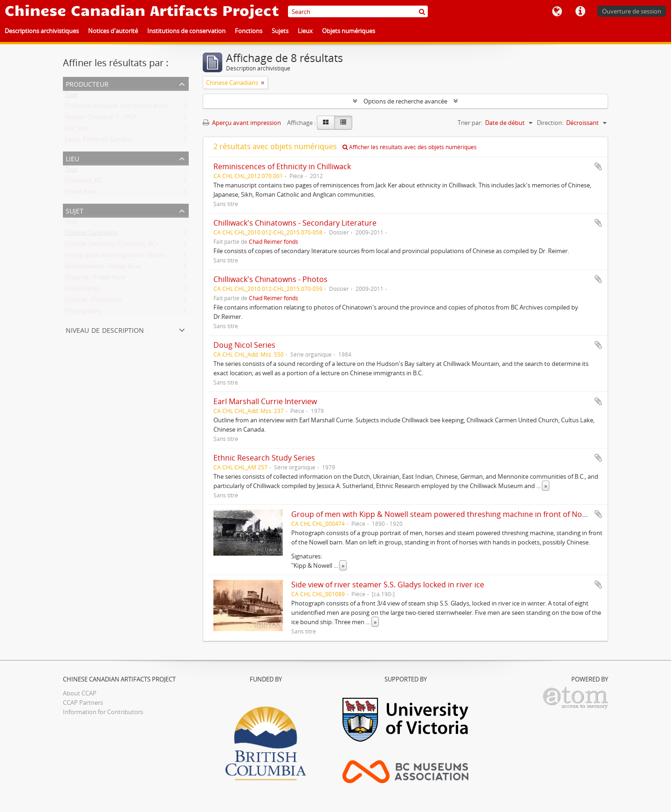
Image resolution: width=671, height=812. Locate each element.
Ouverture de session (632, 11)
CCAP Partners (83, 702)
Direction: (550, 123)
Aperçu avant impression (242, 123)
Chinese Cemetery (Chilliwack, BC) (111, 246)
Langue (557, 12)
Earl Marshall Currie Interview (265, 401)
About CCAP (80, 693)
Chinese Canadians (91, 234)
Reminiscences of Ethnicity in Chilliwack (282, 166)
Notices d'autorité (113, 31)
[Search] (358, 11)
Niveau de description (105, 329)
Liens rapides (580, 12)
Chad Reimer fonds (274, 241)
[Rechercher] (422, 11)
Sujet (75, 210)
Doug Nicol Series (244, 345)
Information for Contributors (103, 712)
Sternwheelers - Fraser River (103, 268)
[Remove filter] (263, 83)
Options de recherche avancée (405, 101)
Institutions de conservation (186, 31)
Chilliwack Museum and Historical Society (122, 108)
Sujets (280, 31)
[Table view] (343, 123)
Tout (71, 96)
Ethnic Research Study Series (264, 458)
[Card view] (326, 123)
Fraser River (81, 193)
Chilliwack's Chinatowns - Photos (270, 279)
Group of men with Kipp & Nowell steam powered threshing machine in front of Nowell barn (453, 514)
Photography (83, 313)
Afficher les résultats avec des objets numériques (410, 147)
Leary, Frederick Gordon (98, 141)
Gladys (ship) (82, 290)
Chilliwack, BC (83, 182)
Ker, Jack (76, 130)
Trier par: (470, 123)
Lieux (305, 31)
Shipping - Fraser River (96, 279)
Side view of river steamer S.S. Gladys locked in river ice (388, 585)
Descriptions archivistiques (42, 31)
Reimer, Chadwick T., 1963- (101, 119)
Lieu (72, 158)
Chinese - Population (93, 302)
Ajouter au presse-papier (598, 166)
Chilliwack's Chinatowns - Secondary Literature (295, 223)
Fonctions (249, 31)
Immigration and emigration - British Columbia (129, 257)
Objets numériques (349, 31)
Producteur (87, 83)
